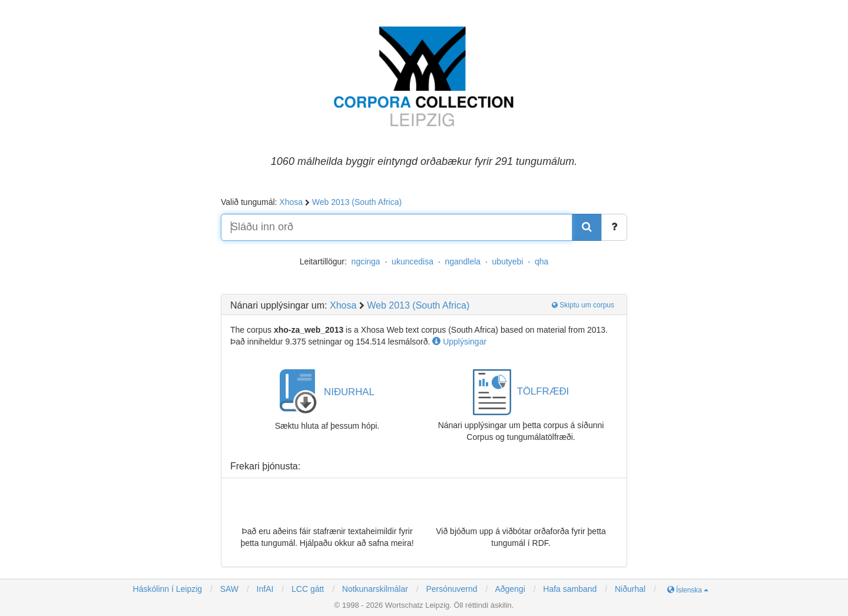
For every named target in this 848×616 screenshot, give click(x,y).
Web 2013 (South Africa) (357, 202)
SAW (228, 589)
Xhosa (291, 202)
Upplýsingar (459, 342)
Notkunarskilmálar (375, 589)
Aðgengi (510, 589)
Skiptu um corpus (583, 305)
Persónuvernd (451, 589)
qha (541, 261)
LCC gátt (307, 589)
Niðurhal (630, 589)
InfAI (264, 589)
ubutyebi (508, 261)
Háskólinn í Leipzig (168, 589)
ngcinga (366, 261)
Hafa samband (570, 589)
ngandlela (463, 261)
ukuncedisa (413, 261)
